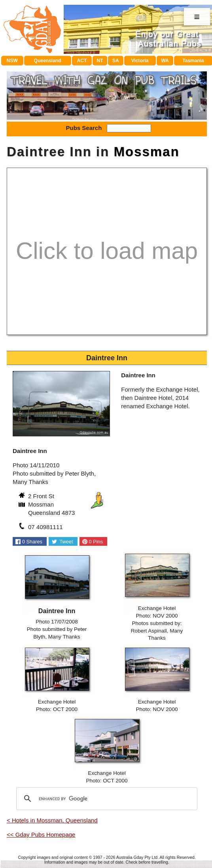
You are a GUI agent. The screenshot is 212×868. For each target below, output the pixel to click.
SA (116, 61)
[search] (106, 799)
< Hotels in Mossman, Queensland (52, 820)
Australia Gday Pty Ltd (137, 857)
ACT (82, 61)
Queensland (48, 61)
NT (100, 61)
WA (165, 61)
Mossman (146, 152)
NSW (12, 61)
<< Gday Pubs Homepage (41, 835)
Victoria (140, 61)
